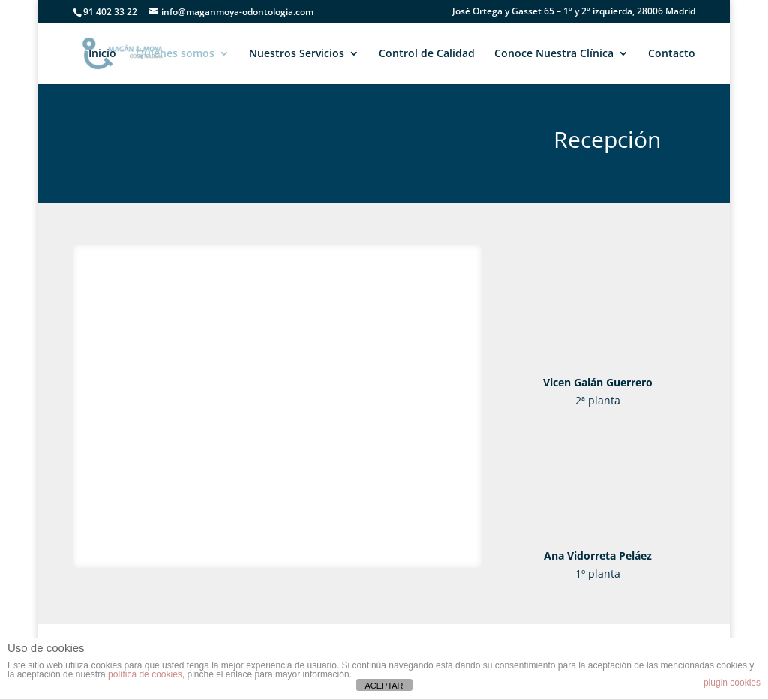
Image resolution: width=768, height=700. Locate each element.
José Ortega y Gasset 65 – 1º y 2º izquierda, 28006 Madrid (574, 12)
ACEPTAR (384, 686)
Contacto (672, 54)
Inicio (102, 54)
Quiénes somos (175, 54)
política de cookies (145, 674)
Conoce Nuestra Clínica (554, 54)
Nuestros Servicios (297, 54)
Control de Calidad (427, 54)
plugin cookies (732, 683)
